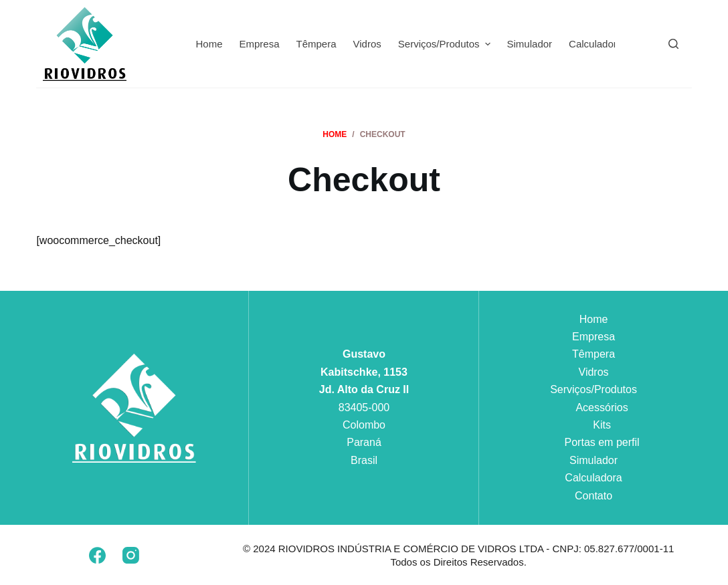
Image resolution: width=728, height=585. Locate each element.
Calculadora (593, 478)
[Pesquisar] (673, 44)
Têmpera (594, 354)
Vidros (594, 372)
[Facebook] (97, 555)
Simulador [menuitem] (530, 44)
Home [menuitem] (209, 44)
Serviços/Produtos (594, 389)
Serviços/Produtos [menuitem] (446, 44)
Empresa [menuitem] (259, 44)
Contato (594, 496)
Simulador (594, 460)
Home (594, 319)
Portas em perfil (602, 442)
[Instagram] (131, 555)
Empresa (594, 337)
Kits (602, 425)
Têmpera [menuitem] (316, 44)
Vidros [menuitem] (367, 44)
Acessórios (602, 407)
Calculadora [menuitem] (596, 44)
